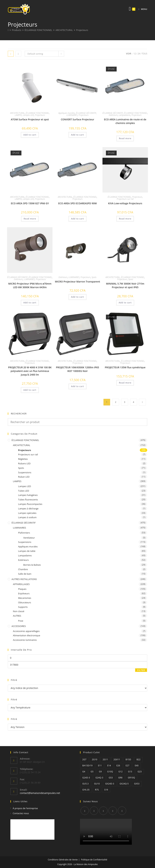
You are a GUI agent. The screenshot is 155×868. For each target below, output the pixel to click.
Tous (145, 54)
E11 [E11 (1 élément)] (100, 766)
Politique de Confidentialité (94, 860)
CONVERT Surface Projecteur (77, 119)
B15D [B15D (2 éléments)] (128, 759)
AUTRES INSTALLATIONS (24, 579)
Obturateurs (25, 602)
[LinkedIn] (113, 811)
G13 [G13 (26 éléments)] (130, 772)
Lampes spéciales (27, 513)
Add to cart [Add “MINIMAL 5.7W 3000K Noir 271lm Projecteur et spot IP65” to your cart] (125, 303)
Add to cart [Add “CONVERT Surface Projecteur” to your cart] (77, 135)
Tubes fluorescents (28, 500)
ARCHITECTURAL (17, 113)
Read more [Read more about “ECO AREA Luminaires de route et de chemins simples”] (125, 138)
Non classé (19, 611)
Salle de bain (25, 574)
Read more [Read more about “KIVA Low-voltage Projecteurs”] (125, 219)
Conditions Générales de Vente (63, 860)
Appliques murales (67, 113)
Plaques (22, 589)
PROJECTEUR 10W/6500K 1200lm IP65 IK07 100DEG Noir (77, 369)
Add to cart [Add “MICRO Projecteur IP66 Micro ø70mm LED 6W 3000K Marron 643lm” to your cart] (30, 303)
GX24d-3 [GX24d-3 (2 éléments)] (110, 784)
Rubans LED (24, 463)
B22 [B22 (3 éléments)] (138, 759)
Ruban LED (24, 477)
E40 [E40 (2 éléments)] (137, 766)
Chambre (23, 569)
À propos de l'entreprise (25, 808)
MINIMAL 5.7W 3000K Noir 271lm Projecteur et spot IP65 (125, 285)
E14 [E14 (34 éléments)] (109, 766)
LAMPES (18, 115)
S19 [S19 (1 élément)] (106, 790)
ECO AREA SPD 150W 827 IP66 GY (30, 203)
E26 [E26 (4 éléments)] (118, 766)
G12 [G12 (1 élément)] (121, 772)
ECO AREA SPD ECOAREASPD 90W (77, 203)
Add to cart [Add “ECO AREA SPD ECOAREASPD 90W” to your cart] (77, 219)
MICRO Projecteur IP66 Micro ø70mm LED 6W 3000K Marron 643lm (30, 285)
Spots (94, 277)
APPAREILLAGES (21, 584)
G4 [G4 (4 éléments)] (84, 772)
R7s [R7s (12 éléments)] (97, 790)
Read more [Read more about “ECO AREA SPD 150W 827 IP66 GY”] (30, 219)
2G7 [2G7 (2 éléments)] (84, 759)
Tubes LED (24, 491)
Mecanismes (25, 598)
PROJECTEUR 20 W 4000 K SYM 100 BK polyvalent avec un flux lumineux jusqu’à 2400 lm (30, 371)
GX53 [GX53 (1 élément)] (137, 784)
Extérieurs (113, 115)
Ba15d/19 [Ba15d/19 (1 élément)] (87, 766)
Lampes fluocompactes (30, 504)
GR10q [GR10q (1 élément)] (131, 778)
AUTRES (17, 616)
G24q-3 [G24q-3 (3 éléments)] (99, 778)
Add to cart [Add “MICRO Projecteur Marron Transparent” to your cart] (77, 297)
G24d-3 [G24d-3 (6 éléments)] (86, 778)
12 (135, 54)
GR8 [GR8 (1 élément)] (120, 778)
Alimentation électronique (27, 635)
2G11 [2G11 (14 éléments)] (105, 759)
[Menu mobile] (142, 9)
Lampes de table (27, 551)
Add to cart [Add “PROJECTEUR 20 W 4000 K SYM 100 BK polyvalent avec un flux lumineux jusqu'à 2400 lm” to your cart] (30, 390)
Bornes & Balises (32, 565)
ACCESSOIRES (19, 626)
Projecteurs (82, 30)
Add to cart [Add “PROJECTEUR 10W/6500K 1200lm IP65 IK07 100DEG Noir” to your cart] (77, 386)
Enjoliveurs (24, 593)
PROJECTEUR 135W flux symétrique (125, 367)
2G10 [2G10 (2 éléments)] (95, 759)
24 (139, 54)
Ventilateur (29, 538)
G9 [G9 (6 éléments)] (100, 772)
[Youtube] (122, 811)
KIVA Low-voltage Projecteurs (125, 203)
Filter (141, 670)
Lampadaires (125, 115)
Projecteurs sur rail (125, 199)
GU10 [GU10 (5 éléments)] (97, 784)
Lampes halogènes (28, 495)
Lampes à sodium (27, 517)
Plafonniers (24, 533)
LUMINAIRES (72, 115)
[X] (85, 811)
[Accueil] (8, 30)
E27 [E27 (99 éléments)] (128, 766)
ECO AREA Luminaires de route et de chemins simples (125, 121)
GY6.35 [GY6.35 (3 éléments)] (86, 790)
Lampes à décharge (28, 509)
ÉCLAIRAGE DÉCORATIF (86, 113)
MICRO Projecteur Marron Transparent (77, 282)
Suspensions (25, 472)
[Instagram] (103, 811)
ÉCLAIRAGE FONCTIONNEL (37, 113)
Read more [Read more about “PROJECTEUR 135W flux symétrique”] (125, 383)
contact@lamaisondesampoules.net (40, 793)
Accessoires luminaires (25, 640)
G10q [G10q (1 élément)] (110, 772)
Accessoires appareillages (26, 631)
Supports (23, 607)
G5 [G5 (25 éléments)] (92, 772)
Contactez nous (21, 813)
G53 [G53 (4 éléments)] (111, 778)
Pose (21, 621)
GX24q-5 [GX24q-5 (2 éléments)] (124, 784)
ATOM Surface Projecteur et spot (30, 119)
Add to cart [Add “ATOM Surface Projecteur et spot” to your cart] (30, 135)
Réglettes (23, 459)
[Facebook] (94, 811)
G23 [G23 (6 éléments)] (140, 772)
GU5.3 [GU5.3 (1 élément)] (85, 784)
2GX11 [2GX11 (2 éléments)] (117, 759)
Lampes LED (28, 115)
